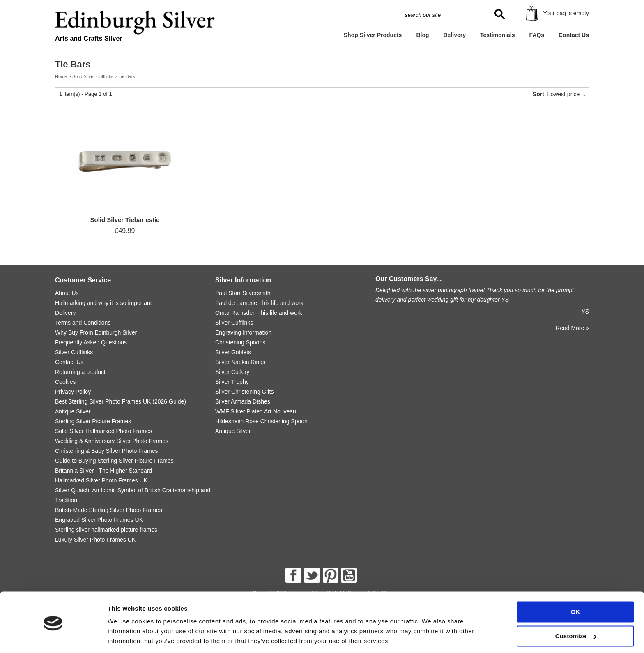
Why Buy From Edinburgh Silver (96, 332)
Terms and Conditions (83, 323)
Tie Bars (127, 76)
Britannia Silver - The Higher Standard (103, 471)
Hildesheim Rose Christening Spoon (261, 421)
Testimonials (498, 35)
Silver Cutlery (232, 372)
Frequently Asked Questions (91, 342)
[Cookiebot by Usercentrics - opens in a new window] (53, 637)
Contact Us (574, 35)
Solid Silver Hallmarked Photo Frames (104, 431)
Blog (422, 35)
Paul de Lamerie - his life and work (259, 303)
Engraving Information (243, 332)
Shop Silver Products (373, 35)
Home (61, 76)
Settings (120, 637)
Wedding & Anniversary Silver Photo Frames (112, 441)
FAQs (537, 35)
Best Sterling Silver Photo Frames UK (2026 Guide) (121, 401)
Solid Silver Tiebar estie (125, 220)
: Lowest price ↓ (559, 94)
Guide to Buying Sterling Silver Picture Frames (114, 461)
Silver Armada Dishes (243, 401)
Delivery (454, 35)
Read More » (572, 328)
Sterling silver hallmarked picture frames (106, 530)
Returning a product (80, 372)
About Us (67, 293)
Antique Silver (73, 411)
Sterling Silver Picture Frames (93, 421)
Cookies (66, 382)
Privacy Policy (73, 392)
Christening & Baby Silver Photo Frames (107, 451)
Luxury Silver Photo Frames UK (95, 540)
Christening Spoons (240, 342)
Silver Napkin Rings (240, 362)
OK (576, 585)
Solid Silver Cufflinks (93, 76)
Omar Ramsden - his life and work (259, 313)
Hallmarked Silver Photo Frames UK (101, 480)
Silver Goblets (233, 352)
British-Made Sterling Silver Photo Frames (109, 510)
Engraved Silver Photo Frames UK (99, 520)
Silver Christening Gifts (244, 392)
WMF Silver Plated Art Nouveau (256, 411)
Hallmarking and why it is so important (103, 303)
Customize (576, 609)
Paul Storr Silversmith (243, 293)
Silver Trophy (232, 382)
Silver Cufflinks (74, 352)
